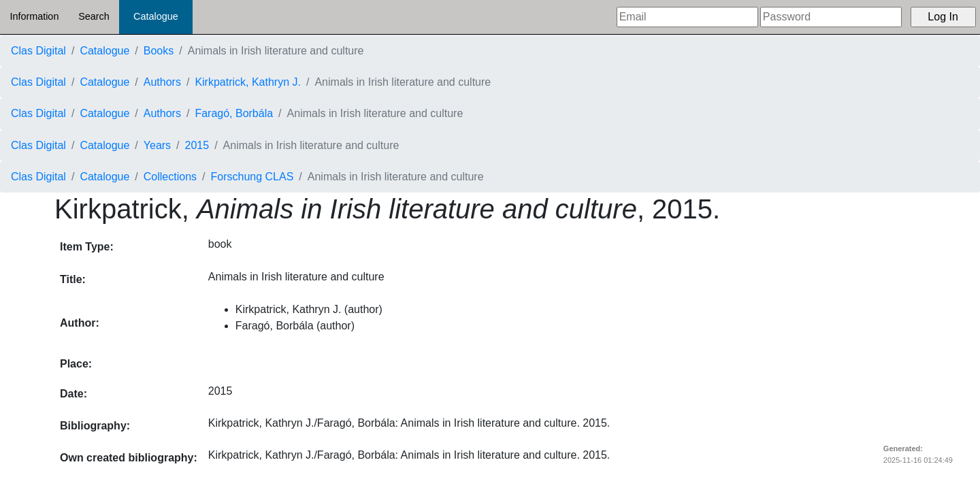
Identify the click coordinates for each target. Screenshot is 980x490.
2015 (197, 145)
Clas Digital (38, 51)
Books (159, 51)
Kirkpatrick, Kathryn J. (248, 82)
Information (34, 16)
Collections (170, 177)
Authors (162, 82)
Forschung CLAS (252, 177)
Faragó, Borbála (234, 113)
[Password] (831, 17)
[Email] (687, 17)
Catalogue (156, 16)
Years (157, 145)
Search (94, 16)
